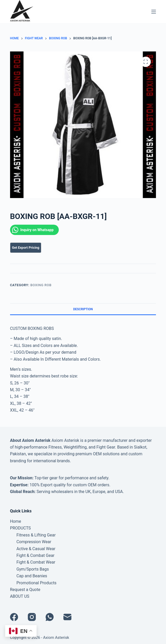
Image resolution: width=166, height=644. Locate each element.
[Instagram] (32, 617)
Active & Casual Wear (36, 549)
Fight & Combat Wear (36, 562)
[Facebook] (14, 617)
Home (16, 521)
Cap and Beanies (32, 576)
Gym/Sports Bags (33, 569)
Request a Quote (25, 590)
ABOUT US (20, 596)
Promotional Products (36, 583)
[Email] (67, 617)
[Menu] (154, 12)
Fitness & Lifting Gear (36, 535)
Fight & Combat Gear (36, 555)
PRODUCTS (20, 528)
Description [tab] (83, 309)
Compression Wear (34, 542)
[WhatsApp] (50, 617)
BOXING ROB (41, 285)
